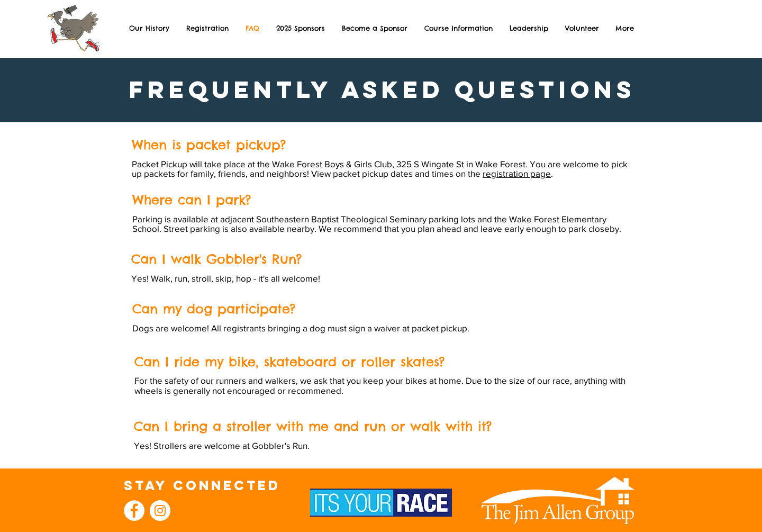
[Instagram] (160, 511)
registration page (517, 173)
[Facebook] (134, 511)
